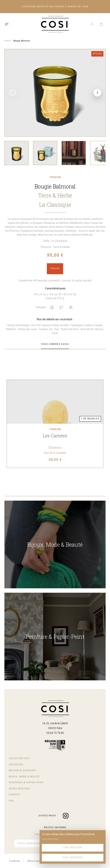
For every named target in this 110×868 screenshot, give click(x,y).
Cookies (14, 861)
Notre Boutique (20, 789)
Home (7, 41)
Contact (15, 795)
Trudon (55, 177)
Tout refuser (73, 848)
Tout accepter (73, 857)
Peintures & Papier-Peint (26, 783)
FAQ (11, 801)
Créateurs (16, 765)
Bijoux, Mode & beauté (24, 777)
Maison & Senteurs (22, 770)
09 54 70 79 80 (55, 733)
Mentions (34, 861)
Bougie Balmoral (22, 41)
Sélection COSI (19, 758)
